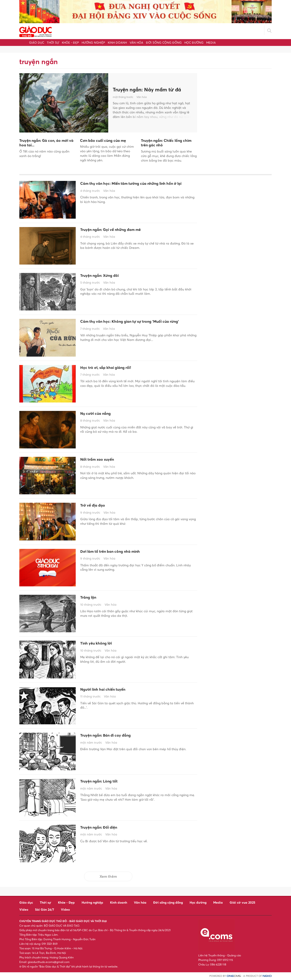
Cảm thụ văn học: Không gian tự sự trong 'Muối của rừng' (136, 325)
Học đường (194, 42)
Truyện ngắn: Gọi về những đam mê (122, 230)
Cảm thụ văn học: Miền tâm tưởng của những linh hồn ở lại (134, 187)
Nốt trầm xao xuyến (103, 460)
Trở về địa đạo (97, 506)
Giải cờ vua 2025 (242, 902)
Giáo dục (37, 42)
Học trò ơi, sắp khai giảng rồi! (115, 368)
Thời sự (53, 42)
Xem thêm (108, 876)
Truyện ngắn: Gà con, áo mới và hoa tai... (46, 143)
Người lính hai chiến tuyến (111, 690)
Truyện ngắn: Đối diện (106, 828)
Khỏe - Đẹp (70, 42)
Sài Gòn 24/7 (45, 909)
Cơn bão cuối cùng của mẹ (103, 140)
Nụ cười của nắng (101, 414)
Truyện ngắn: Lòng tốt (106, 782)
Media (211, 42)
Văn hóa (136, 42)
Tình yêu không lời (102, 644)
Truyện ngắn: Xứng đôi (107, 276)
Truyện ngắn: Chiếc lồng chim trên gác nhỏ (166, 143)
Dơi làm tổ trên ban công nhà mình (121, 552)
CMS (234, 976)
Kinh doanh (117, 42)
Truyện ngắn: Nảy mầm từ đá (150, 90)
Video (24, 909)
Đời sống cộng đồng (164, 42)
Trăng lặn (91, 598)
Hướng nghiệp (93, 42)
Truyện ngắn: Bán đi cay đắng (115, 736)
